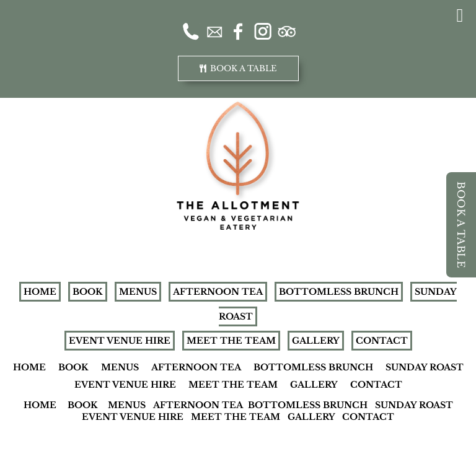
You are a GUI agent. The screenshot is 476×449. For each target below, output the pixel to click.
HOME (40, 292)
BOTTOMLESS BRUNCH (339, 292)
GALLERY (316, 341)
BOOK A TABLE (461, 225)
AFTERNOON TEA (218, 292)
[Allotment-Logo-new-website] (238, 106)
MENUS (138, 292)
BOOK (88, 292)
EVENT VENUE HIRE (120, 341)
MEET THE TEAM (231, 341)
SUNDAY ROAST (425, 367)
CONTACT (382, 341)
